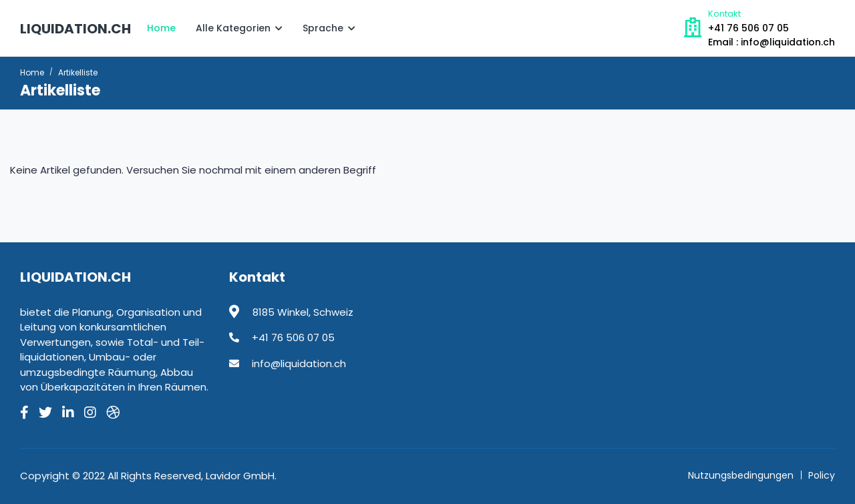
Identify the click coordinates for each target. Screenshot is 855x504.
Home (161, 28)
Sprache (329, 28)
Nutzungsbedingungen (741, 475)
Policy (822, 475)
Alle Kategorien (239, 28)
